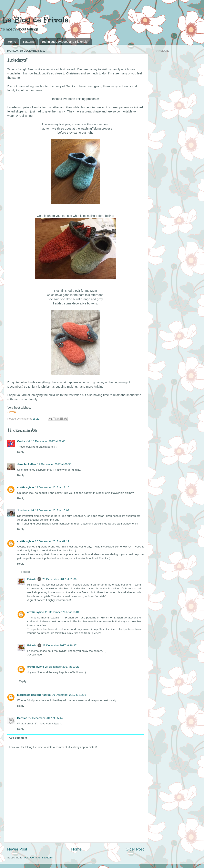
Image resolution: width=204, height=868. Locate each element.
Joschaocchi (25, 510)
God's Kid (24, 441)
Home (12, 42)
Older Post (135, 849)
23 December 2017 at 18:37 (59, 645)
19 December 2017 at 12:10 (52, 487)
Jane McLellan (27, 464)
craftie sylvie (25, 487)
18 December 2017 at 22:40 (48, 441)
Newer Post (17, 849)
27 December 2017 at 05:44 (46, 718)
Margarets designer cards (34, 695)
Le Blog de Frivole (34, 20)
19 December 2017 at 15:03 (52, 510)
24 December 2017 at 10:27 (62, 667)
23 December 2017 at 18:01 (62, 612)
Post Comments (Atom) (38, 858)
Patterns (29, 42)
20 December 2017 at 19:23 (69, 695)
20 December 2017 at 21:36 (59, 579)
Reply (21, 452)
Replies (26, 572)
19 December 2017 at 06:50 (54, 464)
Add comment (18, 738)
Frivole (32, 579)
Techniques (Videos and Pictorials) (65, 42)
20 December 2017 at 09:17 (52, 541)
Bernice (22, 718)
